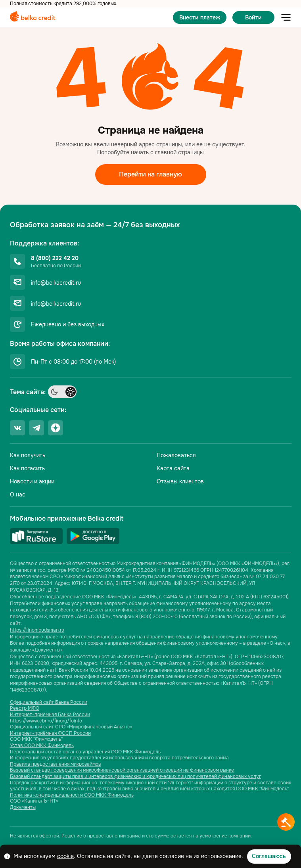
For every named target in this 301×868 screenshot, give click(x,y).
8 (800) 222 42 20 (55, 258)
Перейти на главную (150, 174)
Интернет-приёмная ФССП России (50, 733)
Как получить (28, 455)
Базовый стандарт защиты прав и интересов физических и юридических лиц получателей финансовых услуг (135, 777)
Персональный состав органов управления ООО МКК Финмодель (85, 752)
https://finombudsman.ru (37, 630)
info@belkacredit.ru (56, 283)
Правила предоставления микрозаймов (56, 764)
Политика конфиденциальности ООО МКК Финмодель (72, 795)
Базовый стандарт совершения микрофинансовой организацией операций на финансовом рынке (122, 770)
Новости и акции (32, 481)
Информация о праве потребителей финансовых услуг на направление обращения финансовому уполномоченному (144, 637)
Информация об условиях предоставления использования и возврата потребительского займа (119, 758)
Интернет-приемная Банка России (50, 715)
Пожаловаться (176, 455)
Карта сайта (173, 468)
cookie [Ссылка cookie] (65, 856)
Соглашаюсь (269, 856)
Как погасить (27, 468)
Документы (23, 808)
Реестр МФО (25, 708)
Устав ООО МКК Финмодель (42, 746)
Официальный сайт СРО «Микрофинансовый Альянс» (71, 727)
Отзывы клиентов (180, 481)
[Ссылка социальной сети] (17, 428)
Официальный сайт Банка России (49, 702)
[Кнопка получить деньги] (286, 822)
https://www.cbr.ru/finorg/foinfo (46, 721)
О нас (18, 494)
